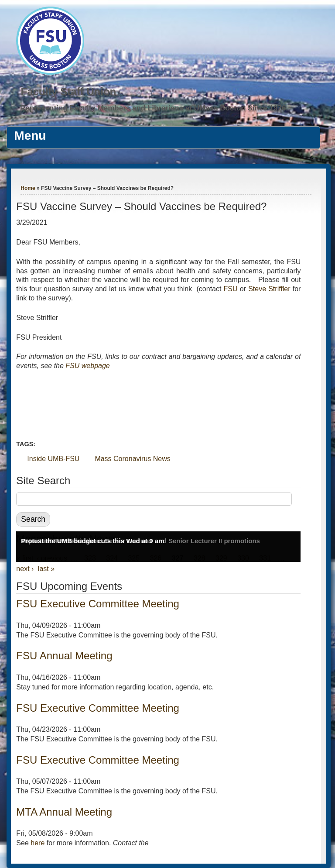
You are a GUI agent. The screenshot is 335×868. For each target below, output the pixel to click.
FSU (232, 289)
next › (25, 569)
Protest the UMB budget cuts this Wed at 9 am (92, 541)
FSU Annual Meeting (64, 656)
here (38, 843)
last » (46, 569)
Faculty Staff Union (68, 91)
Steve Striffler (269, 289)
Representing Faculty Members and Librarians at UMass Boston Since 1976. (154, 108)
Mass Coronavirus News (132, 459)
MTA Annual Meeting (64, 812)
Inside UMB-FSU (53, 459)
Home (28, 188)
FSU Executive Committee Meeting (97, 604)
